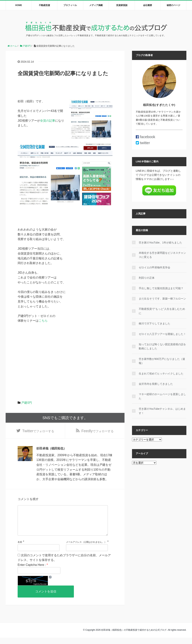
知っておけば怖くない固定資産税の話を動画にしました (162, 346)
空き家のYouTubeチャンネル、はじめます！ (162, 411)
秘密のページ (173, 5)
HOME (19, 5)
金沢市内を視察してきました (156, 384)
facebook (145, 137)
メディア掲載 (96, 5)
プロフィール (70, 5)
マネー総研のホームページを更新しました (162, 396)
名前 (20, 549)
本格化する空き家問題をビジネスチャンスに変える (162, 255)
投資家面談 (122, 5)
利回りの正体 (147, 278)
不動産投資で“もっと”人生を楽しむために (162, 311)
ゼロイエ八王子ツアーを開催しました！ (162, 334)
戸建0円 (27, 403)
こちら (43, 321)
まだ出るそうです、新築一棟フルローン (162, 299)
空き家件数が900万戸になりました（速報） (162, 361)
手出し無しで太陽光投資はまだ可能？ (161, 288)
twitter (143, 143)
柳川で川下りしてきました (154, 323)
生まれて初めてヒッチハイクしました (161, 374)
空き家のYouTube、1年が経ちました (160, 243)
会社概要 (148, 5)
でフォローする (38, 431)
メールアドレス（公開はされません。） (86, 549)
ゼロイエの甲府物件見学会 (154, 267)
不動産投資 (44, 5)
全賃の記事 (48, 121)
